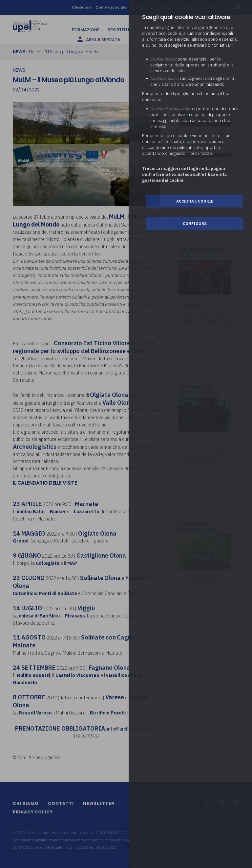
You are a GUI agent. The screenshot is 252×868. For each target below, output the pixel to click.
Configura (195, 223)
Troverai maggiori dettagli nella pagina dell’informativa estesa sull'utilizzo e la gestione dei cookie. (184, 174)
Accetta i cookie (195, 201)
